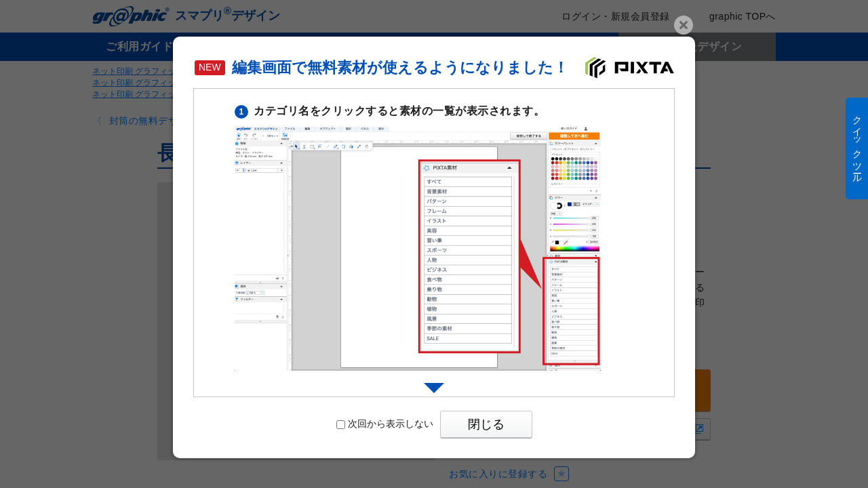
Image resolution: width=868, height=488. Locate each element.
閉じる (486, 424)
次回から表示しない (385, 424)
